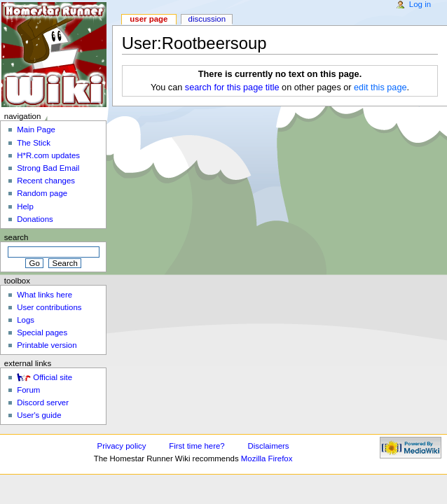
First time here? (197, 446)
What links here (44, 295)
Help (25, 206)
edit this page (380, 87)
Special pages (42, 332)
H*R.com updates (48, 155)
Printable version (47, 345)
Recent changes (46, 181)
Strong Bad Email (48, 168)
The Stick (34, 143)
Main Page (36, 129)
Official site (53, 377)
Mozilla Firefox (267, 458)
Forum (28, 390)
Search (16, 237)
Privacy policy (122, 446)
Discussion (207, 19)
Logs (26, 320)
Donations (35, 219)
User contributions (49, 307)
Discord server (43, 402)
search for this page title (232, 87)
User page (149, 19)
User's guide (39, 415)
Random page (42, 193)
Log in (420, 4)
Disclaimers (269, 446)
